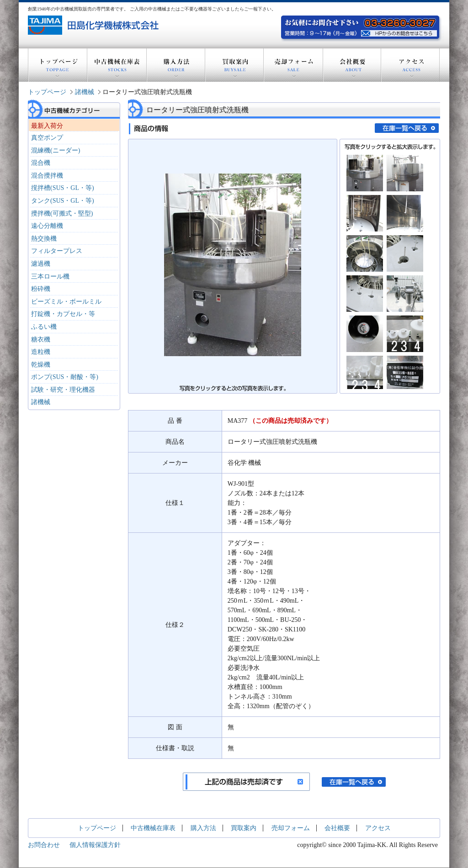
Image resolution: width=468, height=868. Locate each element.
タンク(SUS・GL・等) (63, 201)
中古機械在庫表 (117, 65)
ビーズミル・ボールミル (66, 302)
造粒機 (41, 352)
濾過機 (41, 264)
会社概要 (352, 65)
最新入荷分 (47, 126)
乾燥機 (41, 365)
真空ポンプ (47, 138)
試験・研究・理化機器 (63, 390)
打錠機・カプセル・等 (63, 314)
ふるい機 (44, 327)
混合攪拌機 (47, 176)
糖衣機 (41, 339)
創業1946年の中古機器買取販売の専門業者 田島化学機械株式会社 (94, 25)
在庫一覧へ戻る (407, 128)
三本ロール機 (50, 276)
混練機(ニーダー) (56, 150)
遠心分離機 (47, 226)
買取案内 (234, 65)
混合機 (41, 163)
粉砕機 (41, 289)
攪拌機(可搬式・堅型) (62, 213)
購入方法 (176, 65)
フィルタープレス (57, 251)
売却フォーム (293, 65)
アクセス (410, 65)
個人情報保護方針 (95, 845)
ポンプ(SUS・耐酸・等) (65, 377)
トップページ (58, 65)
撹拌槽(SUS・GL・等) (63, 188)
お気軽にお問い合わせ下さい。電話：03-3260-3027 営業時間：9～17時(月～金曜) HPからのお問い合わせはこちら (400, 32)
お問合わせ (44, 845)
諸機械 (85, 92)
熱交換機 (44, 239)
